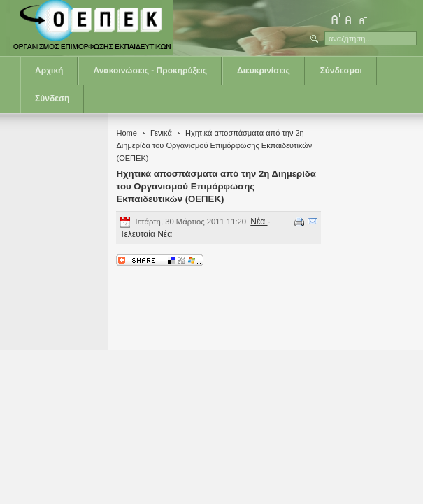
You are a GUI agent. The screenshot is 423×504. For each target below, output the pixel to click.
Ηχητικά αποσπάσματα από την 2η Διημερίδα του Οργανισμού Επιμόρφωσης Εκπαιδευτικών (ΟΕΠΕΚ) (216, 186)
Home (126, 133)
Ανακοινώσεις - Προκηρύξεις (150, 71)
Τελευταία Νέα (146, 234)
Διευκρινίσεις (264, 71)
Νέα (259, 222)
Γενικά (161, 133)
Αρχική (49, 71)
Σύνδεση (52, 99)
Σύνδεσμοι (341, 71)
